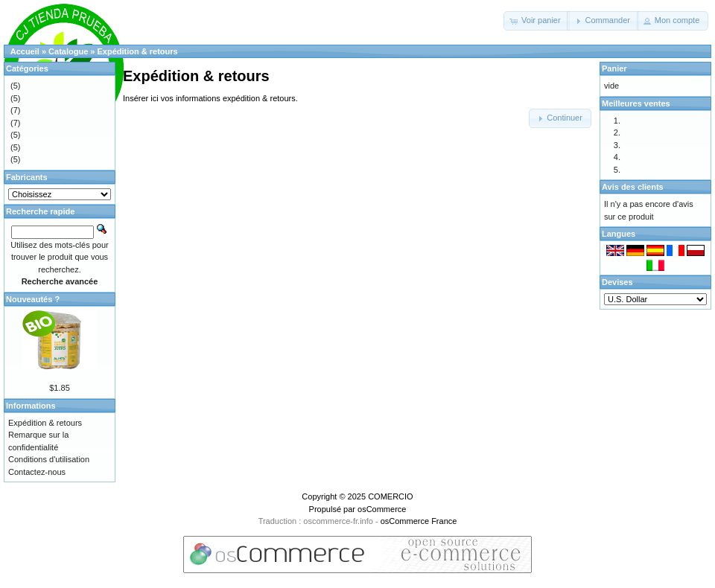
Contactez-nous (37, 472)
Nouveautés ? (33, 299)
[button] (537, 21)
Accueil (25, 51)
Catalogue (68, 51)
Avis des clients (633, 187)
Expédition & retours (138, 51)
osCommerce (382, 509)
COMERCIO (391, 496)
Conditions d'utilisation (49, 459)
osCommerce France (419, 521)
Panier (614, 68)
